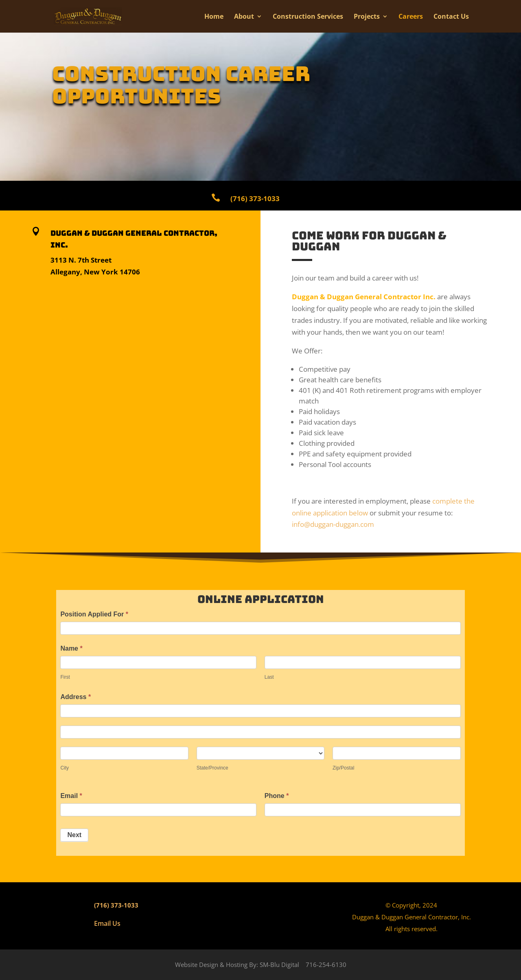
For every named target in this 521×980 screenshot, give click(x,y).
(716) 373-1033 (116, 905)
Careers (411, 17)
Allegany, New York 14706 (95, 272)
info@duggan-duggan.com (333, 524)
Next (74, 835)
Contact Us (451, 17)
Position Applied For (94, 614)
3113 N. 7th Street (81, 260)
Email (71, 796)
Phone (277, 796)
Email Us (107, 923)
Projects (367, 17)
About (244, 17)
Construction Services (308, 17)
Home (214, 17)
